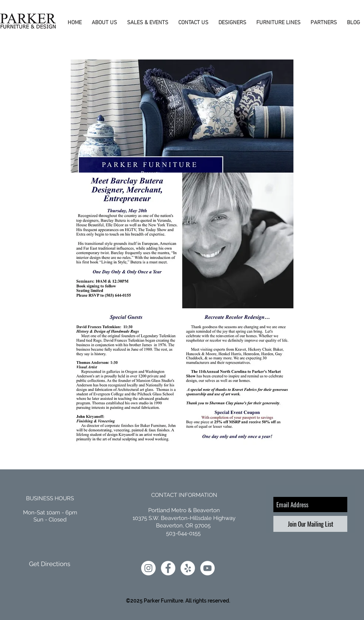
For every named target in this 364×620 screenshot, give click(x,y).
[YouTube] (207, 568)
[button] (103, 23)
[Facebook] (168, 568)
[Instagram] (148, 568)
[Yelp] (188, 568)
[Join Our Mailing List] (310, 524)
